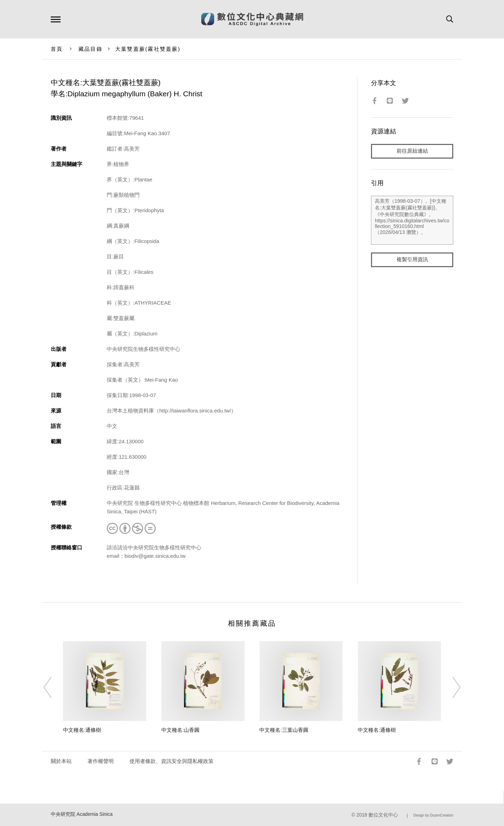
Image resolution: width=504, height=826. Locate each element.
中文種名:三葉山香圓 (284, 730)
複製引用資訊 (412, 260)
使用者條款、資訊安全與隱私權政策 (171, 761)
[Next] (450, 687)
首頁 (57, 49)
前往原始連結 (412, 151)
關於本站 (61, 761)
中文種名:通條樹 (82, 730)
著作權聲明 (101, 761)
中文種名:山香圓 (180, 730)
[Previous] (54, 687)
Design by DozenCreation (433, 815)
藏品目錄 (90, 49)
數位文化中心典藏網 (252, 19)
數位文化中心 (383, 815)
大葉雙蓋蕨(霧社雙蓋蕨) (148, 49)
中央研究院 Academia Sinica (82, 814)
